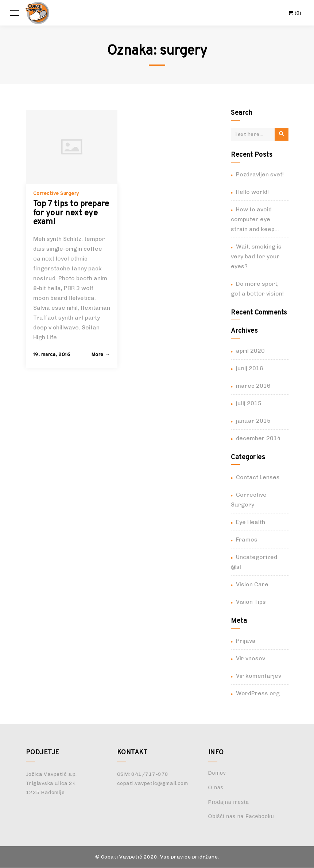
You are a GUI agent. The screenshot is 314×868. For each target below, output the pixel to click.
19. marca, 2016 (52, 355)
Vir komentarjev (259, 676)
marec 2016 (253, 386)
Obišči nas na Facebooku (241, 816)
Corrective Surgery (56, 194)
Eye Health (251, 522)
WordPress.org (258, 693)
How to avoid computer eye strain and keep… (255, 219)
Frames (247, 539)
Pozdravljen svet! (260, 174)
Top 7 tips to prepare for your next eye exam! (71, 213)
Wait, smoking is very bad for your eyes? (256, 256)
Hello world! (252, 192)
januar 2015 (253, 421)
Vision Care (252, 584)
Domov (217, 773)
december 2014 (258, 438)
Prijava (246, 641)
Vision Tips (251, 602)
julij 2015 (249, 403)
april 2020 (250, 351)
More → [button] (101, 355)
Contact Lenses (258, 477)
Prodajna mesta (229, 802)
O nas (216, 787)
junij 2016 (250, 368)
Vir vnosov (251, 658)
